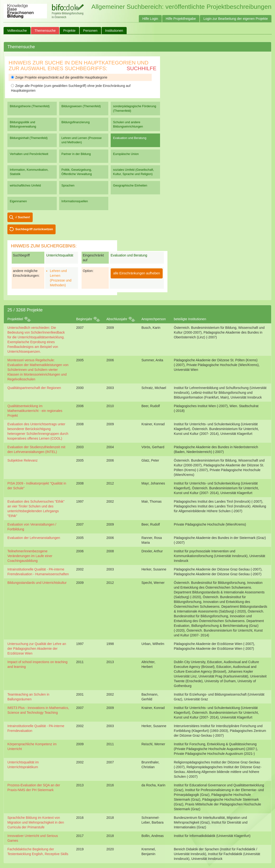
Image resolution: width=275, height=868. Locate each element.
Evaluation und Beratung (130, 138)
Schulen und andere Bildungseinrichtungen (128, 124)
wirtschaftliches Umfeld (25, 185)
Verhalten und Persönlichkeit (29, 154)
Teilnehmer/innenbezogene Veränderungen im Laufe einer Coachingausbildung (30, 556)
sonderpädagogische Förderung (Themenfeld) (135, 108)
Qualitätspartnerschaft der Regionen (34, 388)
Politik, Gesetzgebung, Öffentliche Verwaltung (77, 172)
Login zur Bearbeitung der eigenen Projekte (236, 19)
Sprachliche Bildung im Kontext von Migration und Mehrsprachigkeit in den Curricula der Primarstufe (36, 822)
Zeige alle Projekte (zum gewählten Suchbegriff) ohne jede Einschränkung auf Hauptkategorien (71, 88)
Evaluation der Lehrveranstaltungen (34, 538)
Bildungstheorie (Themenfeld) (30, 106)
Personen (90, 31)
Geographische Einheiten (130, 185)
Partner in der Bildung (76, 154)
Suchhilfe (142, 68)
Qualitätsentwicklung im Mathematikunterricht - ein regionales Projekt (35, 411)
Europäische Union (126, 154)
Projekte (69, 31)
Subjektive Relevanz (23, 460)
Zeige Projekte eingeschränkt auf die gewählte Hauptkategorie (59, 77)
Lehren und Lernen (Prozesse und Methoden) (82, 140)
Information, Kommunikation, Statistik (29, 172)
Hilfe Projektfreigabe (181, 19)
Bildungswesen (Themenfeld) (81, 106)
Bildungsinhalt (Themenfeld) (29, 138)
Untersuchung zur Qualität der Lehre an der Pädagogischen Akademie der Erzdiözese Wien (37, 649)
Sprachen (68, 185)
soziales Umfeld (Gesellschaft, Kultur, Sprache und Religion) (133, 172)
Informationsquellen (75, 201)
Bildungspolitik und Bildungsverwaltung (23, 124)
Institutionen (114, 31)
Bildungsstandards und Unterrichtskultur (37, 583)
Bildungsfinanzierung (76, 122)
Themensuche (45, 31)
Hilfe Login (150, 19)
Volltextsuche (17, 31)
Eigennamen (18, 201)
